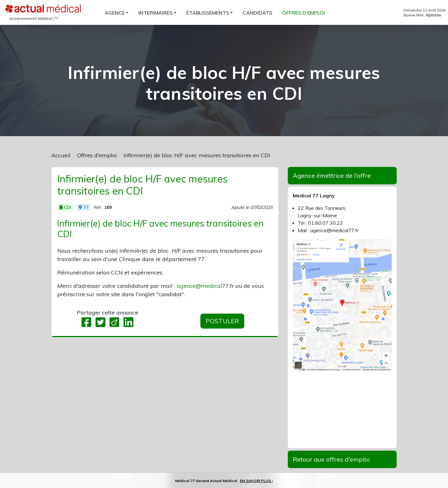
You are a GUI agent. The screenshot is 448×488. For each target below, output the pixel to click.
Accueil (61, 155)
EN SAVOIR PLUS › (256, 481)
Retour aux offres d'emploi (331, 459)
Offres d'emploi (97, 155)
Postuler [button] (222, 321)
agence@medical (199, 286)
